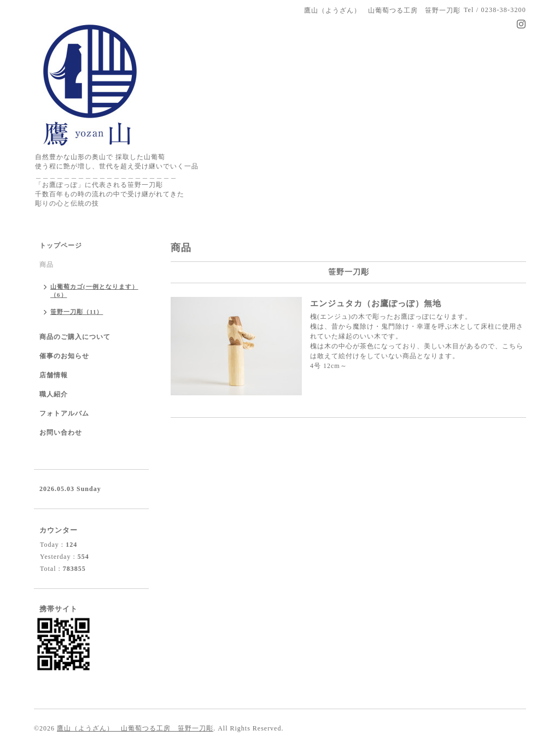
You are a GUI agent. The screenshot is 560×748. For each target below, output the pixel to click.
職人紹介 (54, 394)
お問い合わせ (61, 433)
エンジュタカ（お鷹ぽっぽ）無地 (376, 303)
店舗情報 (54, 375)
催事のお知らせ (64, 356)
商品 (46, 265)
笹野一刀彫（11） (77, 312)
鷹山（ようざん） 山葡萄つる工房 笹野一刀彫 (135, 728)
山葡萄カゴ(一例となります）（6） (94, 291)
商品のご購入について (75, 337)
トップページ (61, 246)
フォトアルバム (64, 413)
